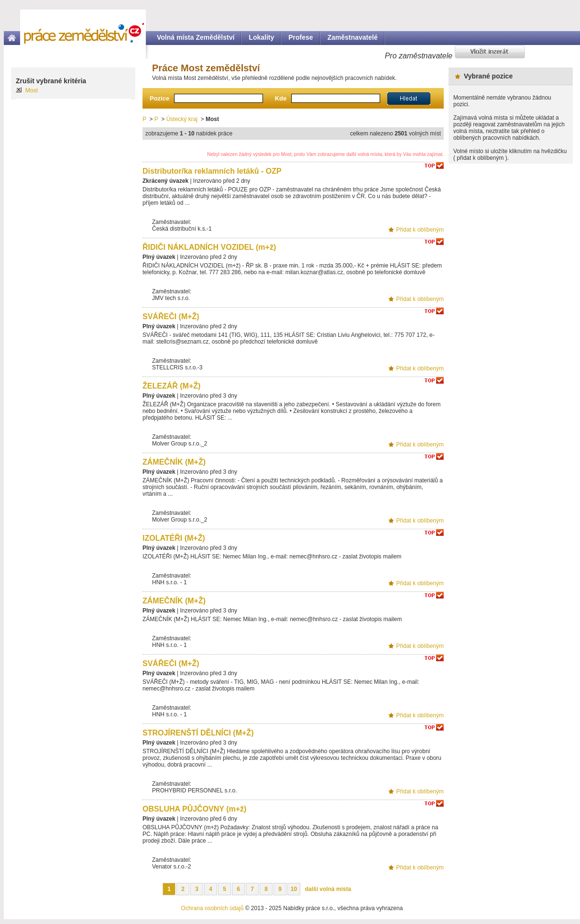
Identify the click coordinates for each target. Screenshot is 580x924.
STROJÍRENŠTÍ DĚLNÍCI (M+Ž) (198, 733)
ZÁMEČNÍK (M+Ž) (174, 462)
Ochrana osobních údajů (213, 908)
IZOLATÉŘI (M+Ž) (174, 538)
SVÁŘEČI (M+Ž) (171, 317)
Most (32, 90)
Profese (301, 37)
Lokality (261, 37)
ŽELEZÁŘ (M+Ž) (171, 386)
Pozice (159, 98)
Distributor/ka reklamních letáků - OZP (212, 171)
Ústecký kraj (182, 119)
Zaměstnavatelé (353, 37)
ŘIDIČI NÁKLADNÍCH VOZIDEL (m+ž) (209, 247)
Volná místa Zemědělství (196, 37)
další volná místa (328, 889)
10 (294, 889)
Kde (281, 98)
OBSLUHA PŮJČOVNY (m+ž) (194, 809)
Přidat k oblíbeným (420, 230)
